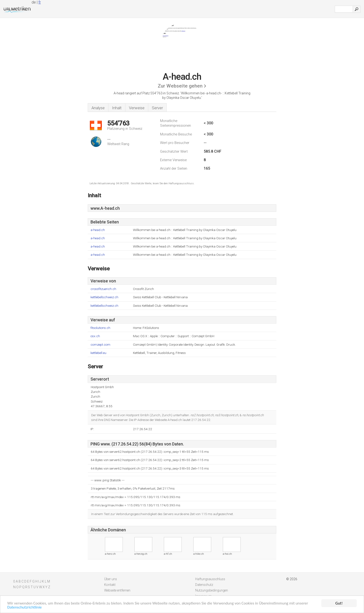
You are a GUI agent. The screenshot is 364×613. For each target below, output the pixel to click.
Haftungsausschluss (210, 579)
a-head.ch (98, 230)
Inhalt (117, 108)
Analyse (98, 108)
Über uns (111, 579)
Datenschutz (204, 585)
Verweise (137, 108)
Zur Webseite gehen (180, 86)
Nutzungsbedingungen (212, 590)
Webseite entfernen (117, 590)
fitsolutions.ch (100, 328)
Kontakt (110, 585)
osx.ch (95, 336)
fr (40, 2)
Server (157, 108)
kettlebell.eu (98, 353)
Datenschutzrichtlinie (25, 607)
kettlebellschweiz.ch (104, 297)
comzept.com (100, 345)
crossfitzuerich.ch (103, 289)
